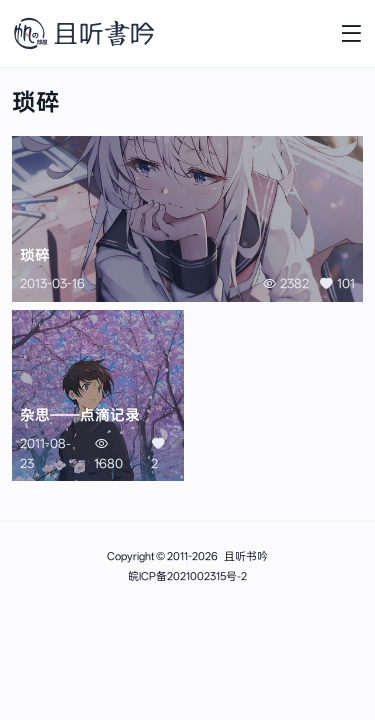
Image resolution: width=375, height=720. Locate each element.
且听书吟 (246, 556)
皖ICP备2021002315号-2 (187, 576)
